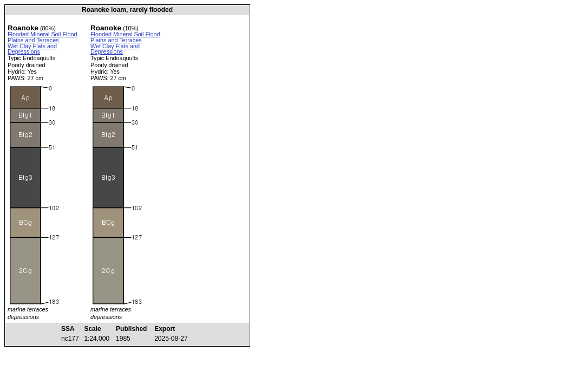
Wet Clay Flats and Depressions (32, 49)
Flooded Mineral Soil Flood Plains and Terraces (42, 37)
